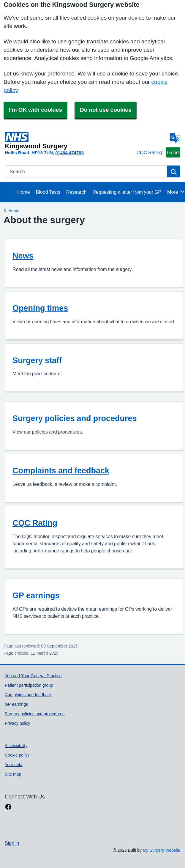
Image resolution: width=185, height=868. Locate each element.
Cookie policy (17, 755)
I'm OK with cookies (35, 110)
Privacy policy (18, 723)
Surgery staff (37, 360)
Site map (13, 774)
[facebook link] (8, 807)
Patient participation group (29, 685)
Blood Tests (48, 192)
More (176, 192)
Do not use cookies (106, 110)
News (23, 256)
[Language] (175, 138)
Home (24, 192)
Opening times (40, 308)
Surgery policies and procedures (75, 418)
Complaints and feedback (61, 471)
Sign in (12, 843)
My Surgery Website (162, 850)
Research (76, 192)
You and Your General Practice (33, 676)
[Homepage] (69, 141)
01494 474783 (69, 153)
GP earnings (36, 595)
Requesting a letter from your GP (127, 192)
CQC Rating (35, 523)
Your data (14, 765)
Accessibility (16, 746)
